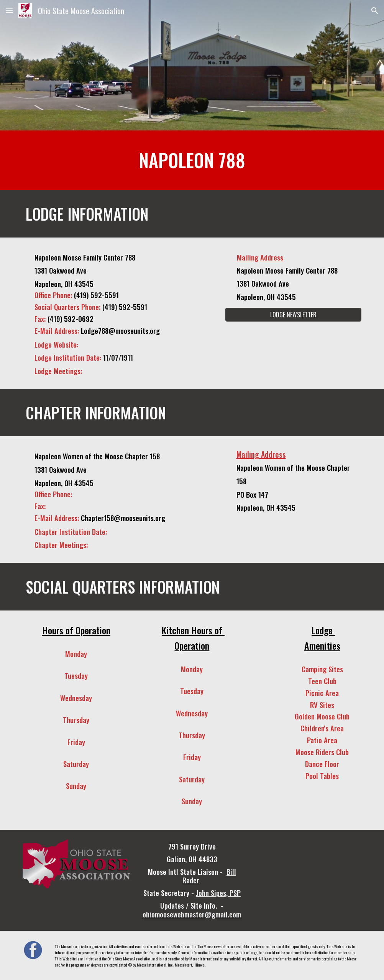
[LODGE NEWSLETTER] (293, 315)
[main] (192, 160)
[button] (9, 11)
